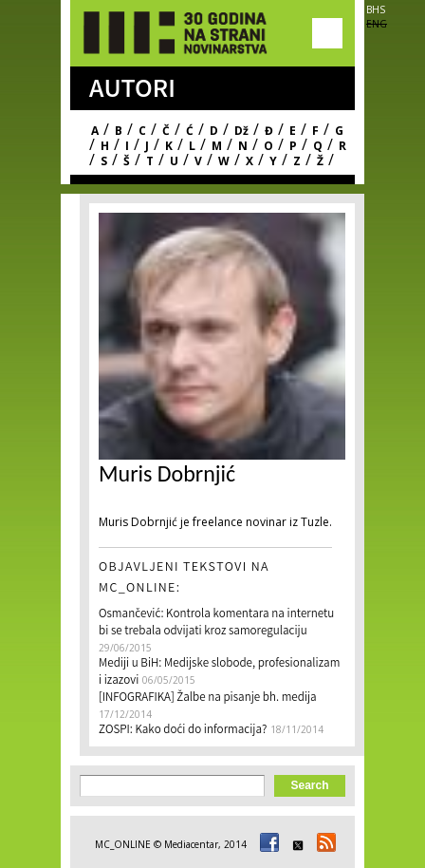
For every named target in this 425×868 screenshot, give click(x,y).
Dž (241, 131)
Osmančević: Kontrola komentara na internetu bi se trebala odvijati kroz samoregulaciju (216, 623)
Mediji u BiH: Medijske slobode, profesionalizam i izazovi (219, 673)
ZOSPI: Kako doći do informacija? (183, 731)
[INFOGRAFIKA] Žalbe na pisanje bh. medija (208, 698)
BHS (376, 9)
